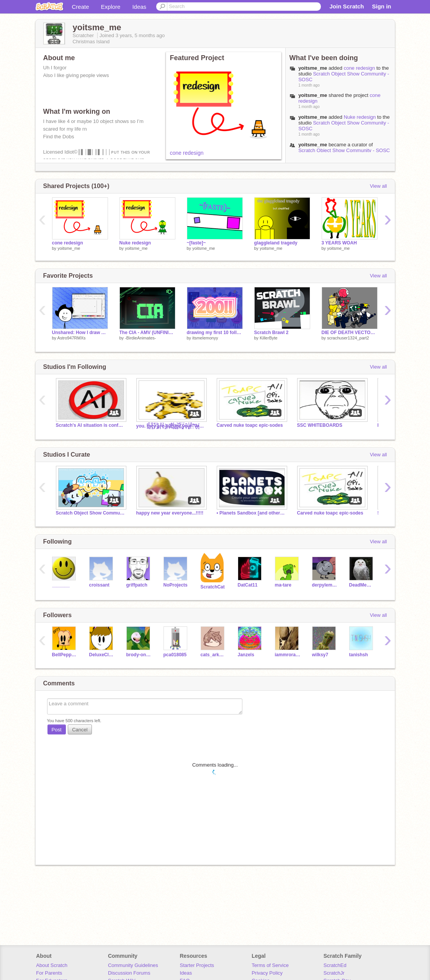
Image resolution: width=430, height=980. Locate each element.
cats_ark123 (213, 655)
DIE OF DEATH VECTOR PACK (350, 333)
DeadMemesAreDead (362, 585)
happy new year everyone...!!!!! (170, 513)
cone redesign (187, 153)
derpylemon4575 (325, 585)
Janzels (246, 655)
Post (57, 730)
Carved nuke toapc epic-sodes (250, 425)
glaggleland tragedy (276, 243)
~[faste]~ (196, 243)
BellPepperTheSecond (65, 655)
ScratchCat (213, 587)
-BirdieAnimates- (140, 338)
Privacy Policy (267, 973)
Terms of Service (270, 965)
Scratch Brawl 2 (271, 333)
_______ (61, 585)
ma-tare (283, 585)
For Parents (49, 973)
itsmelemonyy (205, 338)
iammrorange (288, 655)
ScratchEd (335, 965)
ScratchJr (334, 973)
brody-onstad (139, 655)
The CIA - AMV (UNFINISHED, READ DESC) (147, 333)
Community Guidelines (133, 965)
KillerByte (268, 338)
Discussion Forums (129, 973)
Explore (111, 7)
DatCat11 (248, 585)
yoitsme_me (313, 68)
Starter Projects (197, 965)
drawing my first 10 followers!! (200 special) (215, 333)
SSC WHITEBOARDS (320, 425)
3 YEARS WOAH (339, 243)
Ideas (139, 7)
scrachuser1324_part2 (348, 338)
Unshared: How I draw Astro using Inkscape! (80, 333)
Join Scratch (347, 6)
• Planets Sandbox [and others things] (251, 513)
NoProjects (176, 585)
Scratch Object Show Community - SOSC (344, 150)
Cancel (80, 730)
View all (378, 186)
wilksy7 (320, 655)
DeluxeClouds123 (102, 655)
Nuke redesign (360, 117)
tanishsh (359, 655)
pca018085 (175, 655)
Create (81, 7)
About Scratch (52, 965)
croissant (99, 585)
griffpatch (137, 585)
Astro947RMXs (72, 338)
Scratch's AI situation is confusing (90, 425)
